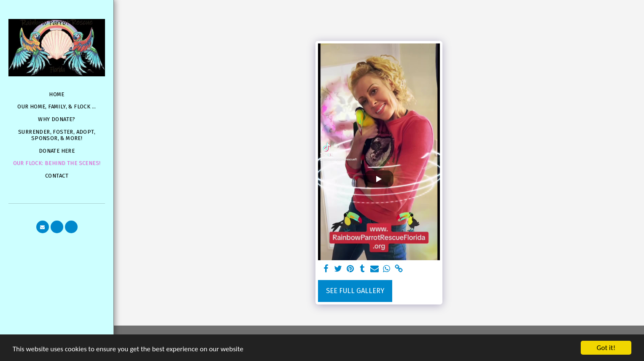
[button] (43, 227)
